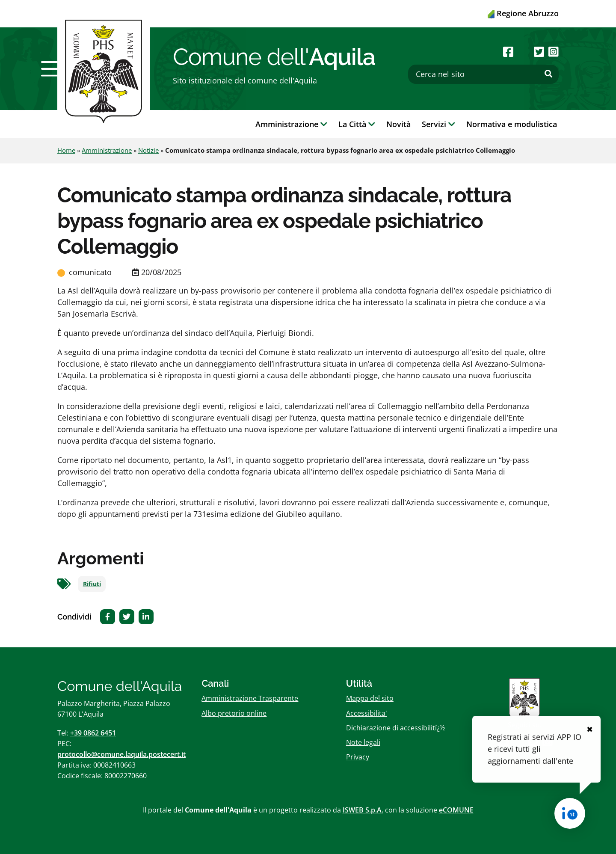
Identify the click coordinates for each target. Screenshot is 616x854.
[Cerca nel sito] (483, 74)
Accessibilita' (367, 713)
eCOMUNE (456, 810)
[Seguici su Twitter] (539, 52)
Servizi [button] (438, 124)
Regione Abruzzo (523, 13)
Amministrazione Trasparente (250, 698)
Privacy (358, 757)
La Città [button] (357, 124)
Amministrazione (107, 150)
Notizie (148, 150)
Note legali (363, 742)
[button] (53, 69)
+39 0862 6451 (93, 733)
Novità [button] (398, 124)
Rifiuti (92, 584)
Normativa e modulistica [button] (512, 124)
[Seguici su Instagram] (554, 52)
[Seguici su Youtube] (523, 52)
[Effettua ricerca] (548, 74)
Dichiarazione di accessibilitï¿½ (395, 728)
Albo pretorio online (234, 713)
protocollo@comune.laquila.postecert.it (121, 754)
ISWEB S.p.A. (363, 810)
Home (66, 150)
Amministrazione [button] (291, 124)
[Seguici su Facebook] (508, 52)
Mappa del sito (370, 698)
